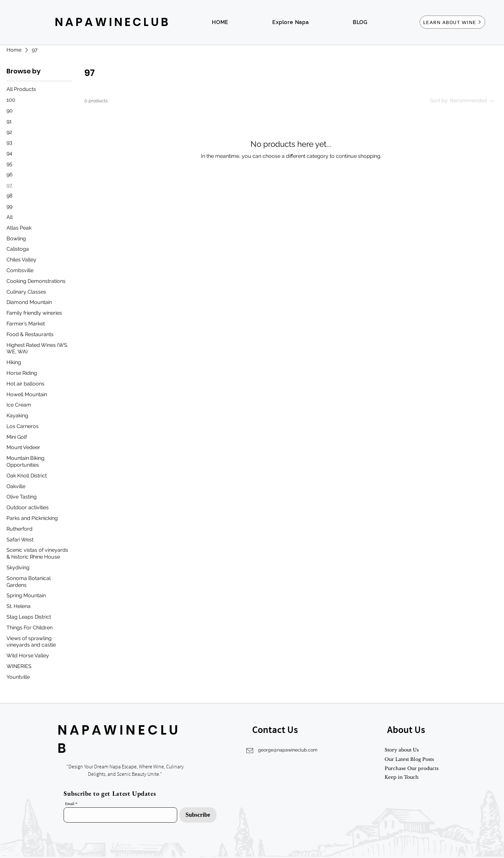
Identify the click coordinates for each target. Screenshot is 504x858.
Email (70, 804)
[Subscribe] (198, 815)
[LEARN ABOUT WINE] (452, 22)
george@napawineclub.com (288, 750)
